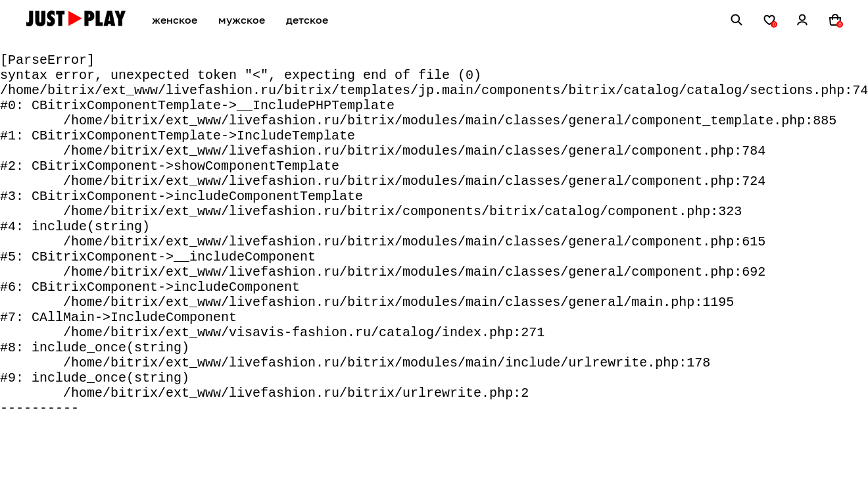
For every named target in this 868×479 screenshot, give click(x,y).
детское (307, 20)
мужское (242, 20)
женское (175, 20)
